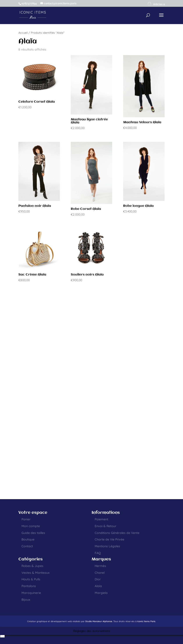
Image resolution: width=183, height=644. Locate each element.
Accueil (23, 33)
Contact (27, 546)
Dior (98, 579)
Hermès (100, 566)
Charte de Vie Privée (109, 539)
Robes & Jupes (32, 566)
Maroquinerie (31, 593)
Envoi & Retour (106, 526)
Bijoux (26, 600)
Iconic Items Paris (146, 621)
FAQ (98, 553)
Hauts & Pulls (31, 579)
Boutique (28, 539)
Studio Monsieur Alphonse (99, 621)
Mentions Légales (107, 546)
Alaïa (98, 586)
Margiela (101, 593)
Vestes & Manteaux (36, 573)
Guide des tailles (33, 533)
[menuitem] (2, 636)
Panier (26, 519)
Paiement (101, 519)
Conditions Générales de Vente (117, 533)
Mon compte (31, 526)
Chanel (100, 573)
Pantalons (29, 586)
